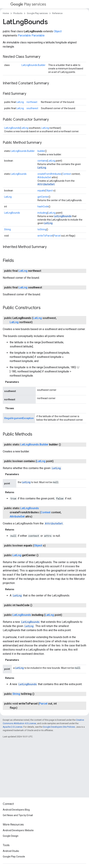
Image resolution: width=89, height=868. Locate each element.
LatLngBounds (12, 128)
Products (18, 13)
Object (58, 31)
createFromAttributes (49, 174)
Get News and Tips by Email (18, 815)
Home (6, 13)
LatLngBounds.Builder (33, 65)
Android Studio (11, 851)
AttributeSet (44, 177)
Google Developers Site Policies (59, 727)
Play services (28, 4)
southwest (32, 108)
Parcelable (24, 35)
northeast (32, 102)
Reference (57, 13)
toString (42, 229)
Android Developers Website (18, 830)
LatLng (20, 102)
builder (41, 151)
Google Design (11, 836)
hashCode (43, 207)
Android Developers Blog (16, 810)
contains (42, 161)
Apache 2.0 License (13, 727)
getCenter (43, 197)
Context (67, 174)
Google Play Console (14, 857)
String (7, 229)
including (42, 213)
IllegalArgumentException (19, 418)
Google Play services (37, 13)
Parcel (57, 236)
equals (41, 191)
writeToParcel (45, 236)
